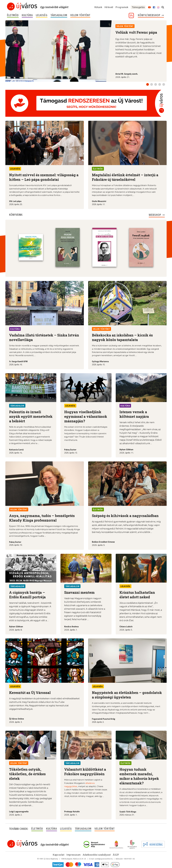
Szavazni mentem (79, 592)
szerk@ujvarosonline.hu (104, 859)
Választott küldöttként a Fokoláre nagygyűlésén (85, 771)
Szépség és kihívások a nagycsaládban (125, 515)
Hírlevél (109, 7)
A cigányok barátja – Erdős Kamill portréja (27, 594)
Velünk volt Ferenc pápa (136, 32)
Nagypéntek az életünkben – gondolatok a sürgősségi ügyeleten (127, 695)
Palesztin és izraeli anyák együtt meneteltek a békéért (31, 416)
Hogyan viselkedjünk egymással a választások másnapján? (86, 416)
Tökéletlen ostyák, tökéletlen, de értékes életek (27, 774)
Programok (122, 7)
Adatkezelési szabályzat (97, 854)
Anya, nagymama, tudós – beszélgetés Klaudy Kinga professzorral (42, 518)
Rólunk (98, 7)
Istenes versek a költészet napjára (134, 414)
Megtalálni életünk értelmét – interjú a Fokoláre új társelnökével (125, 177)
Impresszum (74, 854)
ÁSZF (116, 854)
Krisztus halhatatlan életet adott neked (137, 594)
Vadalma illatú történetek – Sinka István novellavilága (44, 337)
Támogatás (138, 7)
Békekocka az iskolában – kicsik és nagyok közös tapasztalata (122, 337)
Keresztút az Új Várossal (30, 692)
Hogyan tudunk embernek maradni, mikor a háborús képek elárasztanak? (139, 776)
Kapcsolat (59, 854)
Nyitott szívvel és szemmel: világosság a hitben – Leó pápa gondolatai (44, 177)
